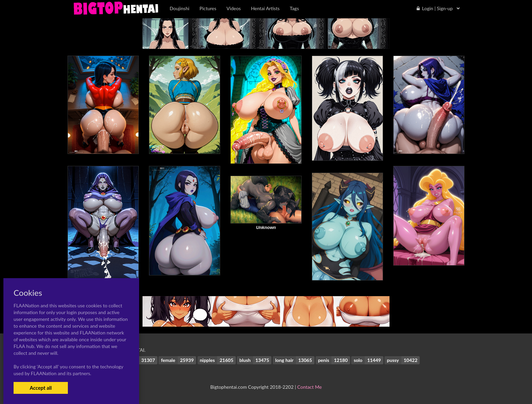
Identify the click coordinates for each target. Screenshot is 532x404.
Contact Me (309, 387)
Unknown (266, 227)
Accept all (41, 388)
